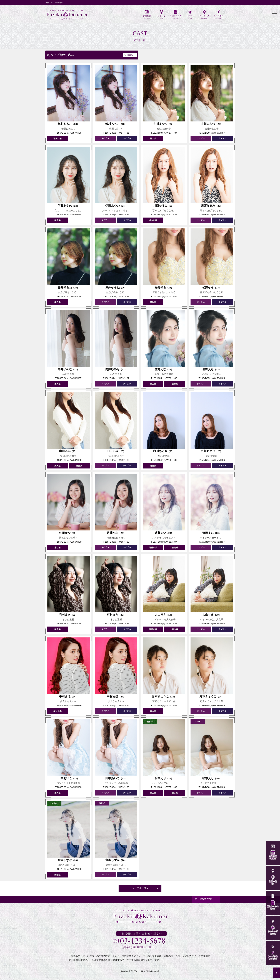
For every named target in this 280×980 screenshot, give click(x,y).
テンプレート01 (137, 971)
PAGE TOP (206, 899)
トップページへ (140, 888)
